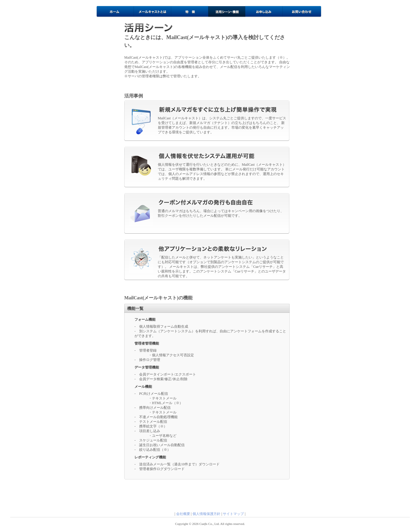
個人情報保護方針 (206, 514)
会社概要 (183, 514)
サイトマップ (233, 514)
